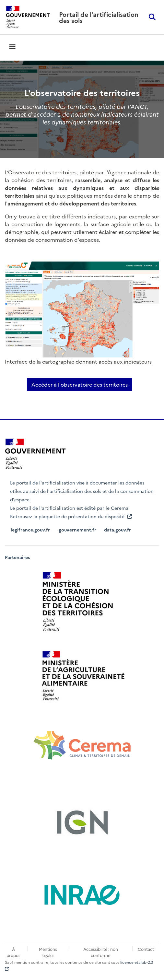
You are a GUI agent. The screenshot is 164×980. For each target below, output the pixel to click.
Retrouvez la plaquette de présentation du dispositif (72, 516)
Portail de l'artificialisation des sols (99, 17)
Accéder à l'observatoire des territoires (80, 384)
